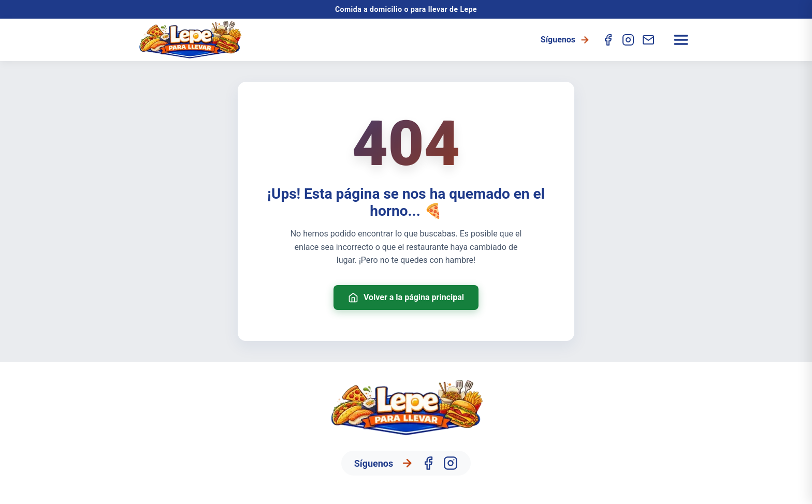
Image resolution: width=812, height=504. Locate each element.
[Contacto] (648, 40)
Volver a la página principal (406, 298)
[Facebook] (608, 40)
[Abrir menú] (681, 40)
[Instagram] (628, 40)
